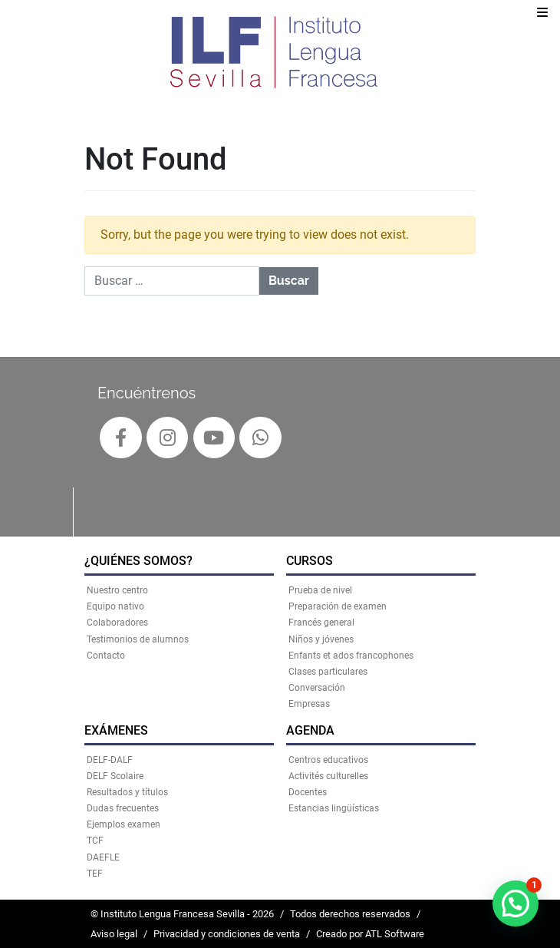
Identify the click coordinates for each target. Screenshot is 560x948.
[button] (516, 903)
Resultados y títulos (127, 792)
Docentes (308, 792)
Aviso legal (114, 934)
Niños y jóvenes (321, 639)
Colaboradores (117, 623)
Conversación (317, 688)
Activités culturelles (328, 776)
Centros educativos (328, 760)
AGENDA (310, 730)
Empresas (309, 704)
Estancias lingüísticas (334, 808)
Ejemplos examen (124, 824)
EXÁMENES (116, 730)
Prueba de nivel (320, 590)
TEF (95, 874)
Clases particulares (328, 672)
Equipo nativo (115, 606)
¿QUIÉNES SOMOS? (138, 561)
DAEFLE (103, 857)
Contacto (106, 656)
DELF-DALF (110, 760)
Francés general (321, 623)
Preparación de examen (338, 606)
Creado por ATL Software (370, 934)
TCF (95, 841)
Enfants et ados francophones (351, 656)
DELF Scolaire (115, 776)
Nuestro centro (117, 590)
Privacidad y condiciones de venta (227, 934)
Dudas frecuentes (123, 808)
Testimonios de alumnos (138, 639)
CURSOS (310, 561)
